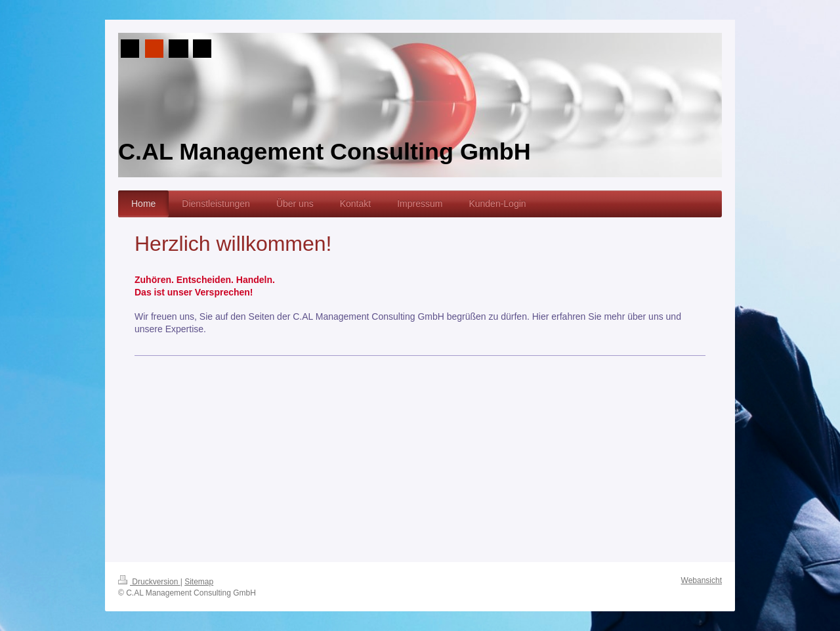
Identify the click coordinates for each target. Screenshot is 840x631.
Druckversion (149, 582)
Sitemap (199, 582)
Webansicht (702, 580)
